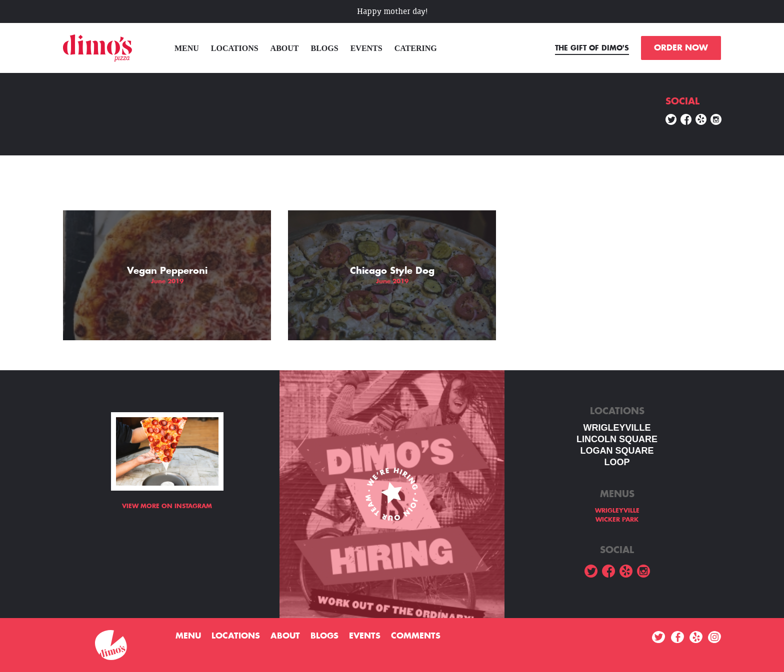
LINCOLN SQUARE (617, 439)
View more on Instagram (167, 506)
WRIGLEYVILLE (617, 428)
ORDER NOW (681, 48)
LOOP (617, 462)
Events (366, 48)
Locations (235, 48)
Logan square (617, 451)
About (285, 48)
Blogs (325, 48)
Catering (416, 48)
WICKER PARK (617, 520)
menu (187, 48)
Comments (416, 636)
